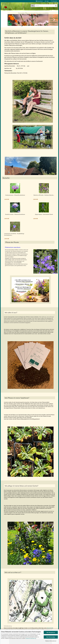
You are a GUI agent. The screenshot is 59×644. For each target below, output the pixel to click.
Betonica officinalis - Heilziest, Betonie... (44, 197)
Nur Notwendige (51, 637)
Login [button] (47, 1)
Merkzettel (54, 1)
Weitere (4, 4)
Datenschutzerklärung (31, 638)
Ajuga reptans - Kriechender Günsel (44, 216)
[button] (39, 1)
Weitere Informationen (51, 641)
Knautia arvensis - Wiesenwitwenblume (15, 216)
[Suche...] (33, 6)
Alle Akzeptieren (51, 632)
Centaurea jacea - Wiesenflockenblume (15, 197)
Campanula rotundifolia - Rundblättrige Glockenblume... (14, 236)
